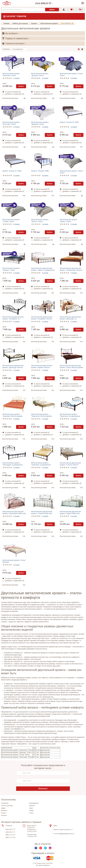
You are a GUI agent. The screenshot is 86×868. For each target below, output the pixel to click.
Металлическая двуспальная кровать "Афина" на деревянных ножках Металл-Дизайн (43, 270)
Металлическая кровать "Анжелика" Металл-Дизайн (12, 415)
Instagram (50, 848)
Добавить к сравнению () (15, 94)
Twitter (45, 848)
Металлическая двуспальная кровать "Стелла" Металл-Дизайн (70, 465)
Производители (34, 803)
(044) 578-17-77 (10, 829)
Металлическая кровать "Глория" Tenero (11, 221)
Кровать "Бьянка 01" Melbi (12, 171)
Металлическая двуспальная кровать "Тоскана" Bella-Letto (42, 512)
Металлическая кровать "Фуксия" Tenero (40, 221)
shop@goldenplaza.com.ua (66, 834)
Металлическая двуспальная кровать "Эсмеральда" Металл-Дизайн (71, 270)
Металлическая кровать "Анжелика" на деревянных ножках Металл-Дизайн (41, 465)
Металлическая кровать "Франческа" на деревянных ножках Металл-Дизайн (70, 416)
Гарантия (32, 806)
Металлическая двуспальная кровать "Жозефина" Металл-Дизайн (42, 319)
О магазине (5, 803)
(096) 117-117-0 (10, 835)
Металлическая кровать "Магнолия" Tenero (11, 75)
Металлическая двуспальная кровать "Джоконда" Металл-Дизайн (13, 367)
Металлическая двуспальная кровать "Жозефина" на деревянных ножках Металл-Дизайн (13, 320)
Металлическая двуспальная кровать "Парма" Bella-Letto (70, 512)
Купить (21, 86)
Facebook (36, 848)
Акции (31, 808)
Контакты (4, 815)
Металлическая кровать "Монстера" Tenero (11, 123)
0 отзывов (16, 78)
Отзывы (4, 813)
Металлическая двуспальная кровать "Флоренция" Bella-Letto (14, 512)
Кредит (3, 808)
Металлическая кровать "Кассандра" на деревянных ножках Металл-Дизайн (13, 465)
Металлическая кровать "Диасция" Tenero (40, 75)
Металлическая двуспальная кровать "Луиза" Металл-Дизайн (71, 366)
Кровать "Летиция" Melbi (40, 171)
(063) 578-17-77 (10, 832)
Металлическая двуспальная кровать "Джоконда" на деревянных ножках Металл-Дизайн (70, 320)
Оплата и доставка (7, 806)
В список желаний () (13, 92)
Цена (4, 83)
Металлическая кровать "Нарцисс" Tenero (11, 269)
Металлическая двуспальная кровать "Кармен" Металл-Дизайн (42, 367)
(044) (43, 3)
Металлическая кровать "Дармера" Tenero (40, 123)
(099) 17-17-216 (10, 838)
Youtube (41, 848)
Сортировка (6, 49)
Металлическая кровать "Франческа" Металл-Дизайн (41, 415)
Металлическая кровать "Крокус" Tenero (68, 221)
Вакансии (4, 810)
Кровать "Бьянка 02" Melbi (69, 122)
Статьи (31, 813)
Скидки (31, 810)
